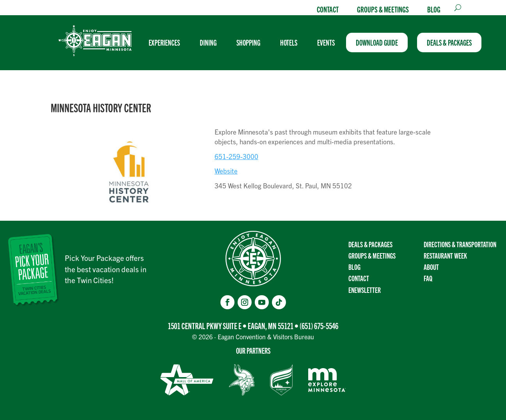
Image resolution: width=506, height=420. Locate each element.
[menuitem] (167, 43)
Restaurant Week (445, 255)
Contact (328, 9)
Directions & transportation (460, 244)
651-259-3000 (236, 156)
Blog (434, 9)
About (431, 267)
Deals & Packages (370, 244)
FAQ (428, 278)
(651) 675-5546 (319, 325)
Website (226, 171)
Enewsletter (365, 290)
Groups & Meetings (383, 9)
